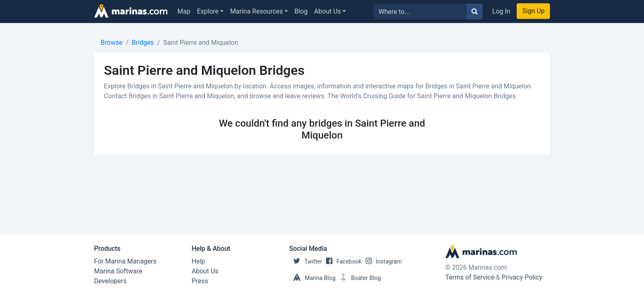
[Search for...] (420, 12)
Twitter (306, 261)
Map (184, 11)
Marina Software (118, 271)
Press (200, 281)
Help (199, 261)
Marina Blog (312, 278)
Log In (501, 11)
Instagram (382, 261)
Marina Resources (256, 11)
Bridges (143, 43)
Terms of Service (470, 277)
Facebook (342, 261)
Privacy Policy (522, 277)
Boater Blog (358, 278)
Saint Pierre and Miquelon (200, 43)
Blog (301, 11)
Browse (112, 43)
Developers (110, 281)
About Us (328, 11)
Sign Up (533, 11)
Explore (208, 11)
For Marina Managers (125, 261)
